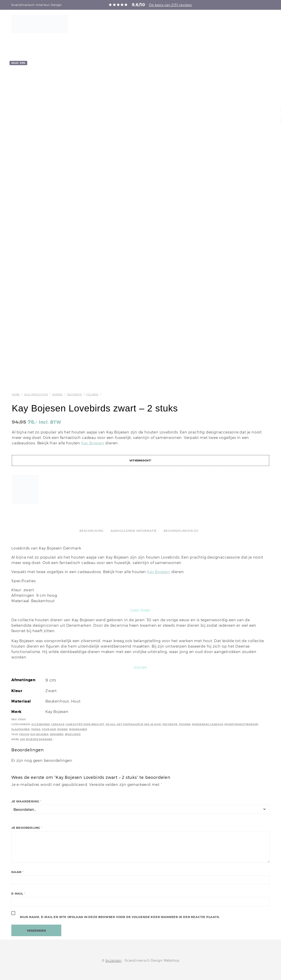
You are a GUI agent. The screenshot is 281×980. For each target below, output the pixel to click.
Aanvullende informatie (134, 531)
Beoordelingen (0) (181, 531)
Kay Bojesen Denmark (36, 739)
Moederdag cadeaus (208, 724)
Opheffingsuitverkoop (241, 724)
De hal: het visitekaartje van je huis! (133, 724)
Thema (36, 729)
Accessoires (41, 724)
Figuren (92, 394)
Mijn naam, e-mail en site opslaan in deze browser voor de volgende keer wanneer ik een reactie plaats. (120, 917)
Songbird (57, 734)
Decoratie (74, 394)
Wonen (57, 394)
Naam (18, 872)
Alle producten (36, 394)
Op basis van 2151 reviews (170, 5)
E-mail (18, 894)
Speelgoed (73, 734)
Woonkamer (78, 729)
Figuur (24, 734)
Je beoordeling (27, 828)
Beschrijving (92, 531)
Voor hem (49, 729)
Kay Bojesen (93, 443)
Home (16, 394)
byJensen (113, 960)
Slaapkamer (21, 729)
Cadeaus (58, 724)
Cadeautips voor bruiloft (85, 724)
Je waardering (26, 801)
